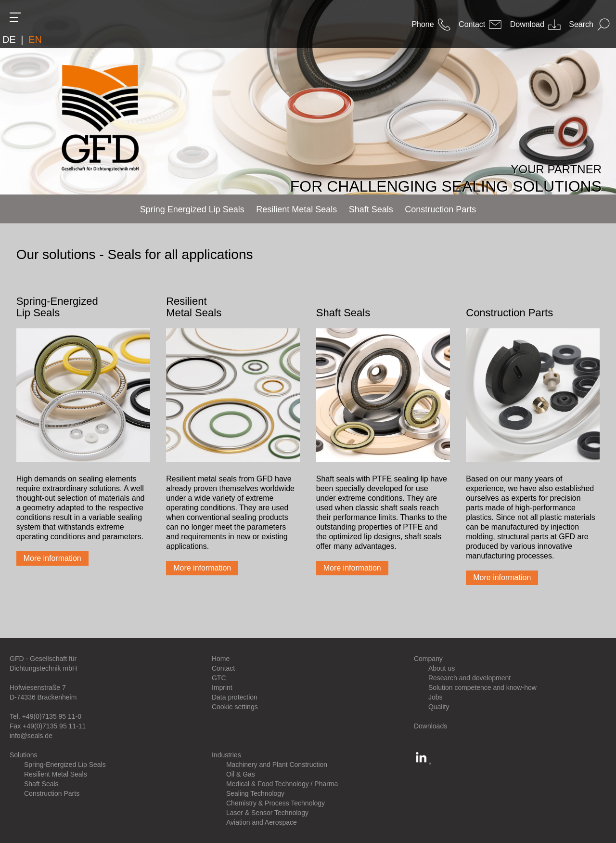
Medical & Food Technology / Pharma (282, 784)
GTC (219, 678)
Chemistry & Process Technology (276, 803)
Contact (223, 668)
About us (442, 668)
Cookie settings (235, 707)
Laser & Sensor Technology (267, 813)
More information (52, 558)
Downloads (430, 726)
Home (221, 659)
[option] (308, 97)
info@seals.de (31, 736)
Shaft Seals (41, 784)
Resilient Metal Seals (56, 774)
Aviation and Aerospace (262, 822)
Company (428, 659)
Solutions (24, 755)
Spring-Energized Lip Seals (65, 765)
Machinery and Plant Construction (277, 765)
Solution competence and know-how (482, 687)
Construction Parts (52, 793)
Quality (439, 707)
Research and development (469, 678)
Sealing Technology (255, 793)
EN (35, 39)
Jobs (436, 697)
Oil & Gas (241, 774)
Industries (226, 755)
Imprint (222, 687)
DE (9, 39)
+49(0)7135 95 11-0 (52, 716)
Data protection (235, 697)
